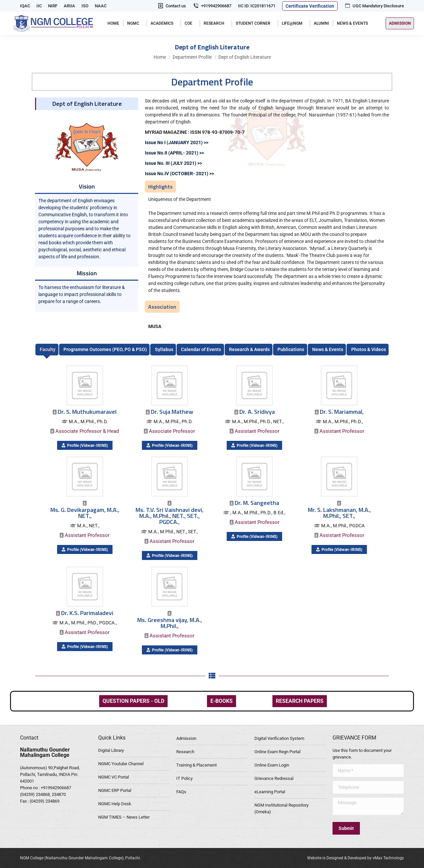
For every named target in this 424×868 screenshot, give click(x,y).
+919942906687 (212, 6)
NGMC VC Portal (114, 777)
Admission (186, 738)
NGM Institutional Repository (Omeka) (281, 808)
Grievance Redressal (274, 778)
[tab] (47, 350)
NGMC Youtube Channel (121, 764)
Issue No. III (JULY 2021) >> (173, 163)
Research (185, 752)
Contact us (172, 6)
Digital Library (111, 750)
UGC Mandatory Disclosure (374, 6)
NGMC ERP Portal (115, 790)
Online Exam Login (272, 765)
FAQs (181, 792)
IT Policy (184, 778)
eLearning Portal (270, 792)
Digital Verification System (279, 738)
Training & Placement (196, 765)
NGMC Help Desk (115, 804)
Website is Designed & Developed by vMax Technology (356, 858)
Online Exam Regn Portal (277, 752)
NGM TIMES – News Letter (124, 817)
